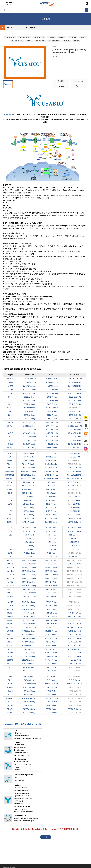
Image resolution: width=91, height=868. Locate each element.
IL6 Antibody (29, 546)
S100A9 (10, 660)
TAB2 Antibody (29, 667)
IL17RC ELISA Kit (74, 528)
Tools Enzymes (19, 780)
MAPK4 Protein (52, 593)
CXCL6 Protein (52, 441)
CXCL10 (10, 426)
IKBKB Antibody (28, 486)
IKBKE (10, 490)
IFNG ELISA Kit (74, 482)
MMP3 (10, 620)
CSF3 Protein (52, 419)
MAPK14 (10, 582)
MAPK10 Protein (52, 568)
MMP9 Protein (51, 624)
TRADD (10, 688)
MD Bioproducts (54, 41)
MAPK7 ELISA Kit (74, 602)
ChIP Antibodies (19, 801)
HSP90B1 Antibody (28, 479)
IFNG (10, 482)
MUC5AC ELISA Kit (74, 628)
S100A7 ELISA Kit (74, 653)
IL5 (10, 542)
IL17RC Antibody (29, 528)
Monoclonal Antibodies (21, 793)
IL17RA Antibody (28, 519)
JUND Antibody (29, 553)
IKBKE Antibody (28, 490)
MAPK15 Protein (52, 586)
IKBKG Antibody (28, 493)
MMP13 (10, 617)
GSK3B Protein (51, 468)
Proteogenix (40, 41)
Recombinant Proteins (21, 753)
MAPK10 (10, 568)
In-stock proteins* (20, 748)
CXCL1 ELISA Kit (75, 423)
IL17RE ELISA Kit (75, 532)
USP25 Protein (51, 713)
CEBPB (10, 408)
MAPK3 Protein (52, 589)
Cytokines (17, 767)
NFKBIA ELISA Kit (74, 639)
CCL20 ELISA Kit (75, 401)
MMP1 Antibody (29, 613)
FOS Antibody (28, 457)
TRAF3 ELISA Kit (74, 695)
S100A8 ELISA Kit (74, 657)
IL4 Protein (52, 539)
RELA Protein (51, 649)
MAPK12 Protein (52, 575)
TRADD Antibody (29, 688)
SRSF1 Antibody (29, 664)
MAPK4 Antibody (29, 593)
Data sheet (79, 81)
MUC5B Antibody (29, 631)
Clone (15, 778)
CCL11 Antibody (29, 390)
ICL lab (29, 41)
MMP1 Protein (51, 613)
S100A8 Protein (51, 657)
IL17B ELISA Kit (74, 504)
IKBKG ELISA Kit (74, 493)
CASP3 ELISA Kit (75, 383)
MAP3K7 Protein (52, 560)
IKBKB (10, 486)
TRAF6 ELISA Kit (74, 709)
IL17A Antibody (28, 501)
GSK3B (10, 468)
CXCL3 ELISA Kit (75, 433)
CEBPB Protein (52, 408)
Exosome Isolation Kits (21, 736)
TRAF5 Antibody (29, 706)
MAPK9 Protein (51, 610)
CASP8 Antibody (29, 386)
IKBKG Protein (51, 493)
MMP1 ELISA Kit (74, 613)
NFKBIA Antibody (29, 639)
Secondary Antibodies (21, 791)
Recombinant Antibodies (22, 807)
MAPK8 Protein (51, 606)
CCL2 (10, 397)
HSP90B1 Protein (51, 479)
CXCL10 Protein (52, 426)
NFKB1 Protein (51, 635)
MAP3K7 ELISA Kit (74, 560)
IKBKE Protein (51, 490)
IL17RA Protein (51, 519)
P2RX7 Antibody (29, 642)
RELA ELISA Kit (74, 649)
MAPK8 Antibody (29, 606)
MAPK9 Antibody (29, 610)
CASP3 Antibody (29, 383)
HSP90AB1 (10, 475)
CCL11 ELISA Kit (75, 390)
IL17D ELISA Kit (74, 511)
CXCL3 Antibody (29, 433)
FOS (10, 457)
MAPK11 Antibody (29, 571)
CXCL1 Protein (52, 423)
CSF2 (10, 415)
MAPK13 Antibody (29, 579)
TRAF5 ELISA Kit (74, 706)
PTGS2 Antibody (29, 646)
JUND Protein (52, 553)
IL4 (10, 539)
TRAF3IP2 (10, 698)
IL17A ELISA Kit (74, 501)
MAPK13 (10, 579)
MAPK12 (10, 575)
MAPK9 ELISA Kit (74, 610)
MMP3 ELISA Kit (74, 620)
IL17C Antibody (28, 508)
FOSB (10, 461)
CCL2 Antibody (29, 397)
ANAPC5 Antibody (29, 379)
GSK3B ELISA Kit (74, 468)
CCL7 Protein (52, 404)
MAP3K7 (10, 560)
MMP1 (10, 613)
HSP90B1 (10, 479)
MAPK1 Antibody (29, 564)
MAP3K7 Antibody (29, 560)
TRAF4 (10, 702)
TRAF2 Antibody (29, 691)
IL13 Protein (51, 497)
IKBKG (10, 493)
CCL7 (10, 404)
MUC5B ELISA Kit (74, 631)
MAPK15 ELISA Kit (74, 586)
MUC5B (10, 631)
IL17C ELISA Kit (74, 508)
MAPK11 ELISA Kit (74, 571)
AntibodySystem (24, 37)
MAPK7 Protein (51, 602)
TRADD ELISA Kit (74, 688)
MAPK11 (10, 571)
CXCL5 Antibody (29, 437)
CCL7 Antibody (29, 404)
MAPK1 (10, 564)
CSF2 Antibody (29, 415)
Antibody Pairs (18, 804)
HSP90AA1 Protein (51, 472)
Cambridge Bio (39, 37)
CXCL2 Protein (52, 430)
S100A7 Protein (51, 653)
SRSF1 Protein (51, 664)
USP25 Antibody (29, 713)
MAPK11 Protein (52, 571)
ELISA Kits (17, 733)
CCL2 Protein (52, 397)
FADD (10, 454)
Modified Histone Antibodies (23, 812)
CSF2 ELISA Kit (75, 415)
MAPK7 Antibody (29, 602)
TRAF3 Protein (51, 695)
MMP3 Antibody (29, 620)
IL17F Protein (51, 515)
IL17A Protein (51, 501)
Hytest (83, 37)
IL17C (10, 508)
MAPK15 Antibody (29, 586)
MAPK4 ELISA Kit (74, 593)
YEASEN (67, 41)
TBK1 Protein (51, 677)
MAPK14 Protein (52, 582)
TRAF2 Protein (51, 691)
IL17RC (10, 528)
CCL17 (10, 394)
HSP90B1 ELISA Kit (74, 479)
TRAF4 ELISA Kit (74, 702)
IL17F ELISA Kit (74, 515)
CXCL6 (10, 441)
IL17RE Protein (52, 532)
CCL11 (10, 390)
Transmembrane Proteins (22, 756)
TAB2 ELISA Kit (74, 667)
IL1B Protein (52, 535)
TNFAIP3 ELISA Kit (74, 684)
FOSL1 (10, 464)
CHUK (10, 412)
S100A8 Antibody (29, 657)
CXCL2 (10, 430)
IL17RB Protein (51, 522)
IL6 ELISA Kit (74, 546)
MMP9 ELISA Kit (74, 624)
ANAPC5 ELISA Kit (75, 379)
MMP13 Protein (51, 617)
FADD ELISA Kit (74, 454)
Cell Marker (17, 770)
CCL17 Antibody (29, 394)
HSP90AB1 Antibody (28, 475)
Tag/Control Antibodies (21, 796)
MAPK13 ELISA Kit (74, 579)
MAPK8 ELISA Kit (74, 606)
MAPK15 (10, 586)
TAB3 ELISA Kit (74, 671)
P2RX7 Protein (51, 642)
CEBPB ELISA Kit (75, 408)
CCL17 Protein (52, 394)
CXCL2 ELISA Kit (75, 430)
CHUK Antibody (29, 412)
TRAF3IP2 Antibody (29, 698)
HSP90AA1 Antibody (28, 472)
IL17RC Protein (52, 528)
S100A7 (10, 653)
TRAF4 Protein (51, 702)
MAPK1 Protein (52, 564)
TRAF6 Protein (51, 709)
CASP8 (10, 386)
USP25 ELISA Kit (74, 713)
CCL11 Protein (52, 390)
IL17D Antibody (28, 511)
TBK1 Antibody (29, 677)
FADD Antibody (28, 454)
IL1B (10, 535)
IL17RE (10, 532)
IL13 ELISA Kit (74, 497)
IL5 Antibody (29, 542)
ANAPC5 (10, 379)
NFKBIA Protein (51, 639)
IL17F (10, 515)
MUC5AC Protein (51, 628)
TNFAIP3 (10, 684)
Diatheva (62, 37)
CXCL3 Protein (52, 433)
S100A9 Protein (51, 660)
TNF (10, 680)
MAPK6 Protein (52, 597)
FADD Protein (51, 454)
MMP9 (10, 624)
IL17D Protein (51, 511)
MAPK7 (10, 602)
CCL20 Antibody (29, 401)
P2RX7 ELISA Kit (74, 642)
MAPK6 (10, 597)
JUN (10, 550)
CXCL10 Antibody (29, 426)
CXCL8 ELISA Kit (75, 444)
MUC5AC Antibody (29, 628)
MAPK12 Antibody (29, 575)
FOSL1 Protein (51, 464)
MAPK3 (10, 589)
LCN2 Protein (52, 557)
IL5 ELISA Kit (74, 542)
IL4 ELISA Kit (74, 539)
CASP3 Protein (52, 383)
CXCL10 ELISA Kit (75, 426)
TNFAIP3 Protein (51, 684)
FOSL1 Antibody (28, 464)
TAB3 (10, 671)
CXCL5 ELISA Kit (75, 437)
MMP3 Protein (51, 620)
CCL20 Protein (52, 401)
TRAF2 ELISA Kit (74, 691)
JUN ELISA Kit (74, 550)
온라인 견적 (79, 86)
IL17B (10, 504)
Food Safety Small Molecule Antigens (26, 818)
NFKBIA (10, 639)
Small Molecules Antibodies (23, 799)
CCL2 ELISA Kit (75, 397)
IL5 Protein (52, 542)
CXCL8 (10, 444)
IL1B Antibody (29, 535)
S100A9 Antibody (29, 660)
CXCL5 (10, 437)
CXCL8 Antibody (29, 444)
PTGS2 (10, 646)
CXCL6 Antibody (29, 441)
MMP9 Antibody (29, 624)
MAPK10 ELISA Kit (74, 568)
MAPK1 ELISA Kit (74, 564)
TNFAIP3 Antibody (29, 684)
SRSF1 (10, 664)
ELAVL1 (10, 448)
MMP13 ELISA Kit (74, 617)
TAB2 (10, 667)
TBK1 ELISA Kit (74, 677)
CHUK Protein (52, 412)
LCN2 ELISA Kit (75, 557)
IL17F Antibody (28, 515)
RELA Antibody (29, 649)
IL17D (10, 511)
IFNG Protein (51, 482)
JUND (10, 553)
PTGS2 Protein (51, 646)
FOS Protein (51, 457)
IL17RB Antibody (28, 522)
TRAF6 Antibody (29, 709)
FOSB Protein (51, 461)
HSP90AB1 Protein (51, 475)
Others (76, 41)
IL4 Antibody (29, 539)
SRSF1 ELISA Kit (74, 664)
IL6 (10, 546)
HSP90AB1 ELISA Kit (74, 475)
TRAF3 (10, 695)
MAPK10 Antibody (29, 568)
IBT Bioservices (17, 41)
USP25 (10, 713)
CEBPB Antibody (29, 408)
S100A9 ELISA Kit (74, 660)
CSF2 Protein (52, 415)
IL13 (10, 497)
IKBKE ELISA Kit (74, 490)
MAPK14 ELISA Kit (74, 582)
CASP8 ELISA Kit (75, 386)
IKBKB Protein (51, 486)
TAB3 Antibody (29, 671)
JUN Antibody (29, 550)
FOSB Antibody (28, 461)
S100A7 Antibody (29, 653)
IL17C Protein (51, 508)
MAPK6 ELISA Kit (74, 597)
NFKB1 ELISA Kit (74, 635)
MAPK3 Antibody (29, 589)
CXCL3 (10, 433)
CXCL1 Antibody (29, 423)
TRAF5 (10, 706)
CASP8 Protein (52, 386)
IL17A (10, 501)
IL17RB (10, 522)
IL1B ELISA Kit (74, 535)
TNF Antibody (29, 680)
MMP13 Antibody (29, 617)
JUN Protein (52, 550)
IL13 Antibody (28, 497)
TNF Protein (51, 680)
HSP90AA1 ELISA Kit (74, 472)
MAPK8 (10, 606)
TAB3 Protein (51, 671)
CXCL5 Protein (52, 437)
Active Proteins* (19, 745)
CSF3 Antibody (29, 419)
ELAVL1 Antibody (29, 448)
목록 (46, 837)
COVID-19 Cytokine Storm (22, 765)
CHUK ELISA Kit (75, 412)
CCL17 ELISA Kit (75, 394)
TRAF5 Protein (51, 706)
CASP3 (10, 383)
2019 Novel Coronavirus (21, 762)
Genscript (73, 37)
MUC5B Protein (51, 631)
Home (2, 28)
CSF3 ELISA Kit (75, 419)
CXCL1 (10, 423)
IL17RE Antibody (29, 532)
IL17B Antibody (28, 504)
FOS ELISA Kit (74, 457)
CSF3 (10, 419)
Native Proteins (19, 750)
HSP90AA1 (10, 472)
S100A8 (10, 657)
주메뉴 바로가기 (0, 0)
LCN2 (10, 557)
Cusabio (51, 37)
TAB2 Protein (51, 667)
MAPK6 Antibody (29, 597)
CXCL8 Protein (52, 444)
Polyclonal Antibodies (21, 788)
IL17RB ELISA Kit (74, 522)
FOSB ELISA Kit (74, 461)
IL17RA (10, 519)
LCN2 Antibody (29, 557)
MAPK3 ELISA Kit (74, 589)
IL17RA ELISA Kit (74, 519)
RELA (10, 649)
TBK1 (10, 677)
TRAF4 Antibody (29, 702)
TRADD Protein (51, 688)
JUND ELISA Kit (75, 553)
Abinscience (10, 37)
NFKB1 (10, 635)
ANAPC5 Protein (52, 379)
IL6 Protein (52, 546)
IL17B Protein (51, 504)
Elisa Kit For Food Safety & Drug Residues (27, 739)
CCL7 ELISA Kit (75, 404)
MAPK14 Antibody (29, 582)
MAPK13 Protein (52, 579)
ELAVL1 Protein (52, 448)
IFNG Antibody (28, 482)
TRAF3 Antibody (29, 695)
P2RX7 (10, 642)
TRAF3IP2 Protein (51, 698)
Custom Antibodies (20, 809)
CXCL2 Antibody (29, 430)
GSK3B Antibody (28, 468)
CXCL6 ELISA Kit (75, 441)
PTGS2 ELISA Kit (74, 646)
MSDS (61, 81)
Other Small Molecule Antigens (24, 821)
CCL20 (10, 401)
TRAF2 (10, 691)
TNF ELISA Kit (74, 680)
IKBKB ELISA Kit (74, 486)
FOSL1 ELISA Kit (74, 464)
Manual (61, 86)
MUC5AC (10, 628)
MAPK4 (10, 593)
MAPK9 (10, 610)
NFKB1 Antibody (29, 635)
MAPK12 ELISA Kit (74, 575)
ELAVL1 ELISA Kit (75, 448)
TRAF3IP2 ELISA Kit (74, 698)
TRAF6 (10, 709)
